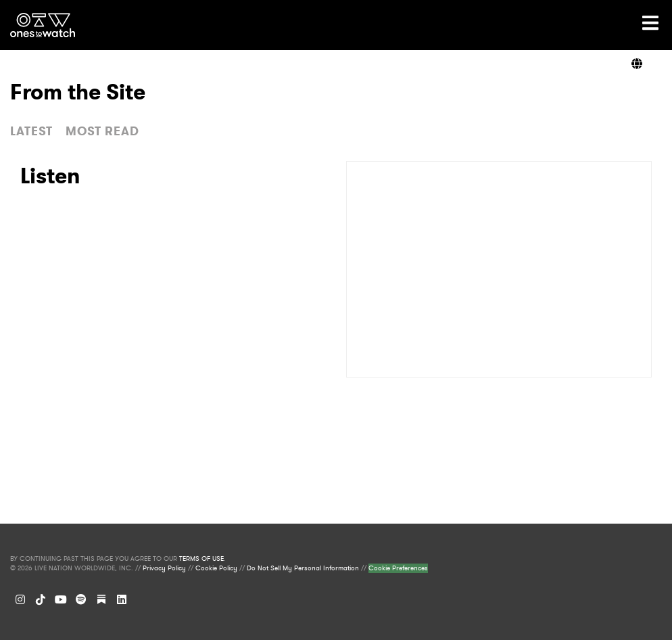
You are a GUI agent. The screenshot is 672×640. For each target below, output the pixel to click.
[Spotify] (81, 599)
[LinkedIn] (122, 599)
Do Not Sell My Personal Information (303, 568)
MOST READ (102, 131)
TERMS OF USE (201, 559)
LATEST (31, 131)
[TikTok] (41, 599)
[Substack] (101, 599)
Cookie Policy (216, 568)
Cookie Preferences (398, 568)
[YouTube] (61, 599)
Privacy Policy (164, 568)
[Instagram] (20, 599)
